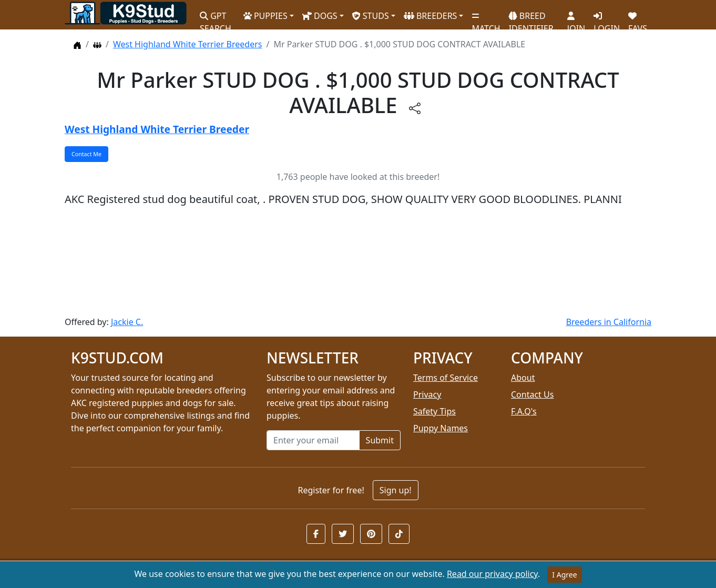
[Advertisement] (358, 261)
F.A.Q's (524, 411)
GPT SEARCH (216, 18)
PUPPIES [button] (265, 16)
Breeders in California (609, 322)
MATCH (486, 18)
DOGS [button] (320, 16)
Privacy (427, 394)
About (523, 378)
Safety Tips (434, 411)
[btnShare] (415, 108)
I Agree (564, 575)
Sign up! (396, 490)
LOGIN (607, 18)
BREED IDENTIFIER (531, 18)
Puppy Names (441, 428)
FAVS (638, 18)
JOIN (576, 18)
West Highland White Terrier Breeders (188, 44)
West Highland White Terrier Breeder (157, 129)
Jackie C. (127, 322)
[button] (316, 534)
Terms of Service (446, 378)
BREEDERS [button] (431, 16)
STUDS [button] (371, 16)
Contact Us (532, 394)
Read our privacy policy (492, 574)
